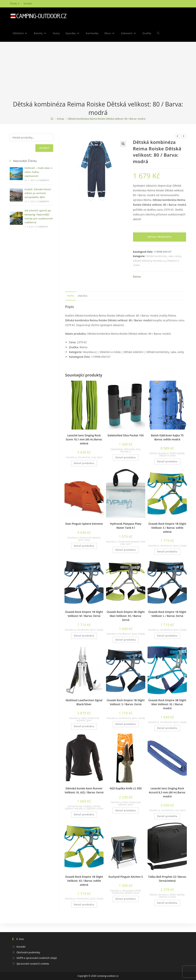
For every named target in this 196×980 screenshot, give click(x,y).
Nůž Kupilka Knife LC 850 (126, 788)
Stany (87, 540)
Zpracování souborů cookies (33, 964)
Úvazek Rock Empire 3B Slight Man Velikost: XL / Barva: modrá (167, 704)
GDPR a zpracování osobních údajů (37, 958)
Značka (82, 296)
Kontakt (28, 4)
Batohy (153, 453)
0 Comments (43, 180)
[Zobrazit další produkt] (184, 136)
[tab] (70, 296)
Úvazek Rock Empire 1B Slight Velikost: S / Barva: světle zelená (167, 528)
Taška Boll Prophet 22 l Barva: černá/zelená (167, 879)
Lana (93, 457)
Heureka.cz (159, 261)
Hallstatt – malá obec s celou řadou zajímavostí (38, 172)
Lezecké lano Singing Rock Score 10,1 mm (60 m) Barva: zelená (84, 439)
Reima (137, 277)
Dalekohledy (117, 449)
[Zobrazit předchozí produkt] (178, 136)
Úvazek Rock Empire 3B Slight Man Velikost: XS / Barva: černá (126, 616)
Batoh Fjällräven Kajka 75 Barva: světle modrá (167, 437)
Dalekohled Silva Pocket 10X (126, 435)
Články (15, 4)
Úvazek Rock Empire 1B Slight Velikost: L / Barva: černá (167, 614)
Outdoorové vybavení (90, 538)
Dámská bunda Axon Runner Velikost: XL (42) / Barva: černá (84, 790)
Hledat (44, 148)
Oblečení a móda (167, 456)
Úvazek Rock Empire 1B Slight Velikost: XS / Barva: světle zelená (84, 881)
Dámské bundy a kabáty (80, 806)
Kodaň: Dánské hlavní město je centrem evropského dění (38, 193)
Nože (83, 718)
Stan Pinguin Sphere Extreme (84, 524)
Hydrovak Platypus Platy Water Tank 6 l (126, 526)
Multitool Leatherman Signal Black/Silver (84, 702)
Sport (100, 457)
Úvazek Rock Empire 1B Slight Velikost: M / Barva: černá (84, 614)
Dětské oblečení (142, 261)
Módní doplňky (177, 453)
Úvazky (183, 546)
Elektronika (129, 449)
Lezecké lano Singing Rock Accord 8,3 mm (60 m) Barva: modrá (167, 792)
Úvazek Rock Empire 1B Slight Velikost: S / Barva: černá (126, 702)
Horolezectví (84, 457)
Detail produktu (160, 237)
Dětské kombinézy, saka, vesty (163, 256)
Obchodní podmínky (28, 952)
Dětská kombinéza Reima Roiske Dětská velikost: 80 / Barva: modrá (107, 119)
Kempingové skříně (131, 891)
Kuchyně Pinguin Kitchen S (126, 877)
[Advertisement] (98, 71)
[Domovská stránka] (52, 119)
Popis (70, 296)
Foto (138, 449)
